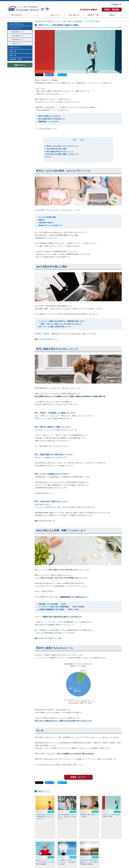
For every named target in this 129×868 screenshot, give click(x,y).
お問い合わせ (50, 861)
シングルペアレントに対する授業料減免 (59, 622)
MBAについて (30, 861)
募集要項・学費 (93, 15)
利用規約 (68, 861)
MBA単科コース (18, 40)
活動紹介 (112, 15)
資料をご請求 (40, 754)
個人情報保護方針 (78, 861)
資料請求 (85, 10)
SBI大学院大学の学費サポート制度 (48, 638)
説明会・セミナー (78, 777)
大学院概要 (13, 861)
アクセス (21, 861)
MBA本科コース (18, 32)
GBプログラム (17, 43)
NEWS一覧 (39, 850)
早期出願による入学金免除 (49, 630)
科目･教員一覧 (74, 15)
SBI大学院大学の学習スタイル (46, 339)
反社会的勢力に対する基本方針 (95, 861)
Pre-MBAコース (18, 36)
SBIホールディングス (113, 861)
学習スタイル (55, 15)
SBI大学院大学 (17, 15)
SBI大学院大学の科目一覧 (45, 521)
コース (36, 15)
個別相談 (94, 748)
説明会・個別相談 (112, 10)
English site (60, 861)
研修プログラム (20, 65)
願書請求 (94, 10)
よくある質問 (40, 861)
